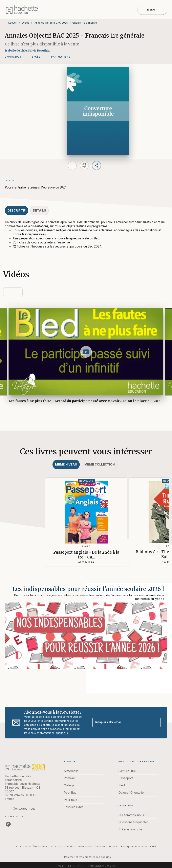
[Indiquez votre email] (122, 722)
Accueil (13, 23)
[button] (36, 57)
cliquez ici (62, 733)
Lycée (26, 23)
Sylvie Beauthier (39, 51)
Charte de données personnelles (72, 846)
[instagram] (8, 824)
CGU (153, 846)
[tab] (17, 211)
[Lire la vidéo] (86, 352)
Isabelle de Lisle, (16, 51)
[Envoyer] (156, 723)
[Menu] (152, 10)
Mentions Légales (107, 846)
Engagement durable (134, 846)
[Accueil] (22, 10)
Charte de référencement (32, 846)
